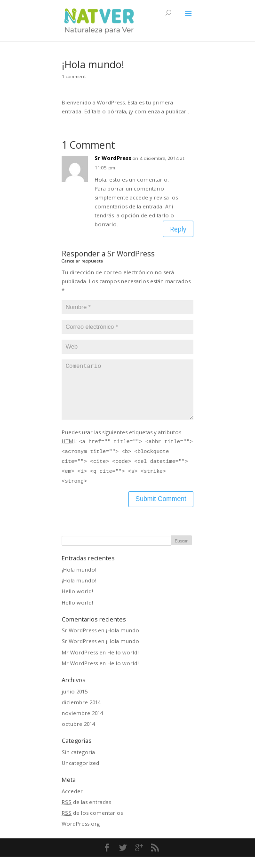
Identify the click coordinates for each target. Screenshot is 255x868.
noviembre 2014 (82, 724)
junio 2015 (75, 703)
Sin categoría (78, 763)
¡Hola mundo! (79, 581)
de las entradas (86, 813)
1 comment (74, 76)
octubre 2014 (78, 735)
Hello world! (77, 602)
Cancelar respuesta (82, 261)
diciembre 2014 (81, 713)
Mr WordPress (80, 664)
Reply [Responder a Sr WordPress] (178, 229)
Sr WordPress (113, 158)
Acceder (72, 802)
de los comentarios (92, 824)
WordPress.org (81, 835)
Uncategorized (80, 774)
